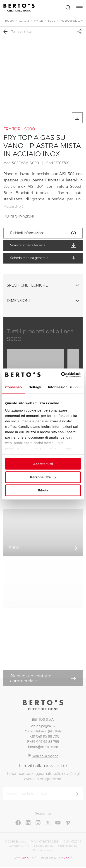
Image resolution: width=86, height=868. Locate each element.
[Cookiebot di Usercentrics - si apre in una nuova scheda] (61, 375)
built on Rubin (57, 858)
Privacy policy (44, 846)
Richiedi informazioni (43, 233)
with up (25, 858)
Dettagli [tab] (35, 387)
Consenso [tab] (13, 387)
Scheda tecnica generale (43, 258)
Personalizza (43, 477)
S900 (52, 21)
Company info (19, 846)
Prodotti (9, 21)
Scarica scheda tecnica (43, 245)
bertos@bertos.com (43, 747)
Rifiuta (43, 490)
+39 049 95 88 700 (44, 736)
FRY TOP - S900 (19, 129)
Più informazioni (19, 216)
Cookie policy (68, 846)
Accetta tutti (43, 464)
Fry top (38, 21)
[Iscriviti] (76, 794)
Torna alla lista (17, 32)
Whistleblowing (43, 850)
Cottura (24, 21)
